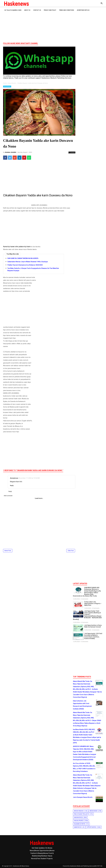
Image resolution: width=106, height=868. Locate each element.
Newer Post (8, 551)
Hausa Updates (79, 821)
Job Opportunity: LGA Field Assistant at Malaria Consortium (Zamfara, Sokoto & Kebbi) (93, 636)
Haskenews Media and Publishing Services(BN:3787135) (86, 866)
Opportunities (92, 827)
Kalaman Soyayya (79, 824)
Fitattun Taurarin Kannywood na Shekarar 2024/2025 (25, 265)
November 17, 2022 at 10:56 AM (29, 478)
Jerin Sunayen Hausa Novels (83, 797)
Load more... (39, 498)
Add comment (8, 496)
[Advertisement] (53, 25)
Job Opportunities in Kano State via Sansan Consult (93, 626)
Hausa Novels (7, 86)
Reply (12, 485)
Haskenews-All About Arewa (21, 866)
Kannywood (78, 827)
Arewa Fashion (79, 811)
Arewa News (93, 811)
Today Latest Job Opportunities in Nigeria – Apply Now (93, 603)
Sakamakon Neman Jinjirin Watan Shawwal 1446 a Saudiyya (28, 262)
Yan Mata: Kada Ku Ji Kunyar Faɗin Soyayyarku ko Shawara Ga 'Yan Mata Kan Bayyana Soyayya (33, 269)
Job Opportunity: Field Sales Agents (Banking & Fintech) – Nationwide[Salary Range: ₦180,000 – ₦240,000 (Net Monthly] (87, 615)
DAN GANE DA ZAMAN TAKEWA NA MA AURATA (23, 258)
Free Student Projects (81, 814)
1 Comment (72, 152)
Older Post (71, 551)
